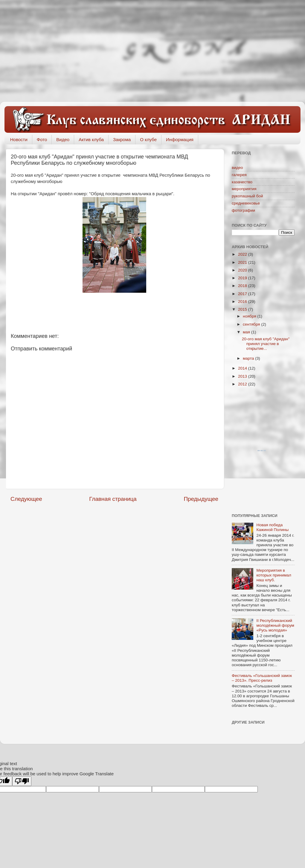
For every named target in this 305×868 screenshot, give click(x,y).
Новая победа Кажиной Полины (272, 527)
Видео (63, 139)
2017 (243, 294)
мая (247, 332)
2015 (243, 309)
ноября (250, 316)
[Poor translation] (22, 781)
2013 (243, 376)
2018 (243, 286)
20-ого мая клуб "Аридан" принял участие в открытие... (266, 344)
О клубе (148, 139)
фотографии (243, 210)
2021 (243, 262)
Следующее (26, 499)
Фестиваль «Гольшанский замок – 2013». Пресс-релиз (262, 678)
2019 (243, 278)
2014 (243, 368)
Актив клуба (91, 139)
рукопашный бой (247, 196)
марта (249, 358)
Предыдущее (201, 499)
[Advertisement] (152, 51)
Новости (19, 139)
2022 (243, 254)
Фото (42, 139)
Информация (180, 139)
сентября (252, 324)
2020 (243, 270)
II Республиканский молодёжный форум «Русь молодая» (275, 625)
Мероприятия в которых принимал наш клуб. (274, 575)
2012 (243, 384)
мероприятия (244, 189)
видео (237, 168)
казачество (242, 182)
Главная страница (113, 499)
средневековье (246, 203)
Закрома (122, 139)
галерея (239, 175)
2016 (243, 302)
